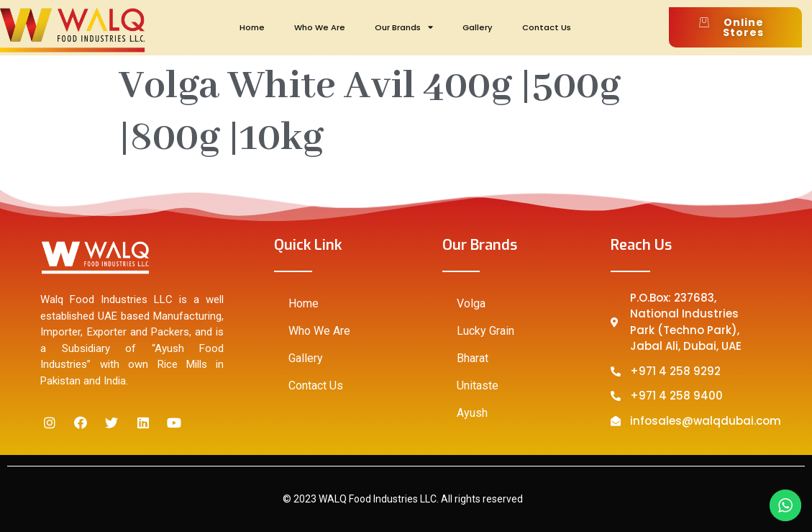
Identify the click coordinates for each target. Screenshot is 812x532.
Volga (471, 303)
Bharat (473, 358)
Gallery (478, 27)
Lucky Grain (485, 331)
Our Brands (404, 27)
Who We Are (320, 27)
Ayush (472, 413)
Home (252, 27)
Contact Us (547, 27)
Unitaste (478, 386)
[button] (735, 27)
